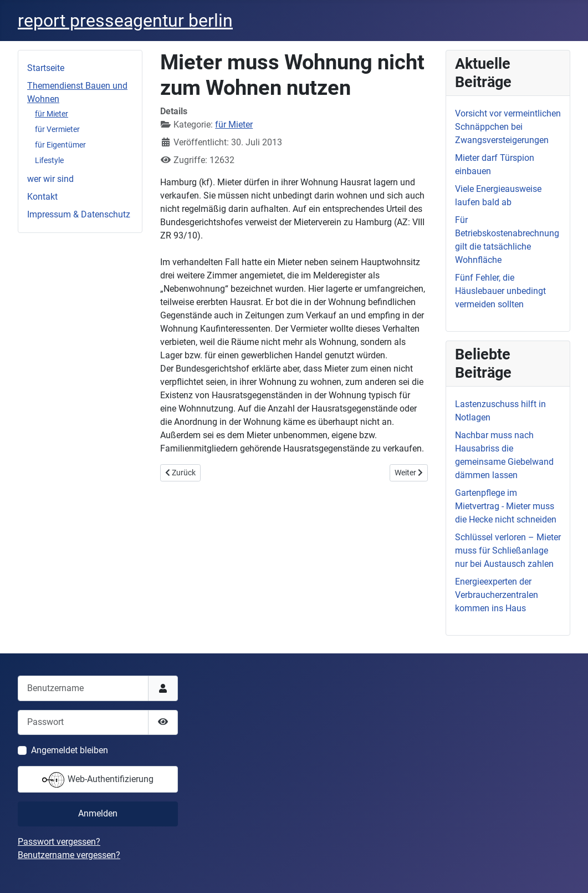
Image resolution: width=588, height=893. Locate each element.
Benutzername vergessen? (69, 855)
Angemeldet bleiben (70, 750)
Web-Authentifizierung (98, 780)
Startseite (46, 68)
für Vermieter (57, 129)
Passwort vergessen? (59, 842)
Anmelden (98, 813)
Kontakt (42, 197)
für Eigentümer (60, 145)
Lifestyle (49, 160)
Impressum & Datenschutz (79, 214)
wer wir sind (50, 179)
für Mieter (52, 114)
